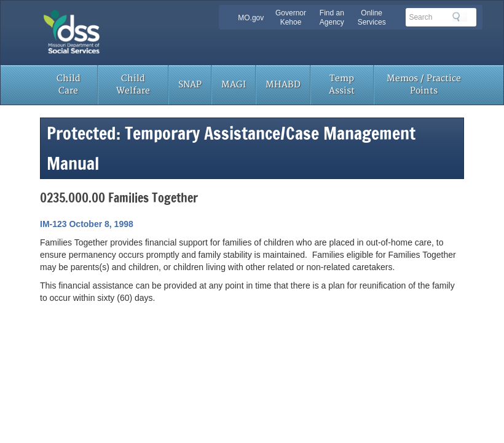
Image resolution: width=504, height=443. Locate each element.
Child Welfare (133, 85)
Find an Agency (332, 18)
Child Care (69, 85)
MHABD (283, 85)
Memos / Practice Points (424, 85)
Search (460, 17)
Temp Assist (342, 85)
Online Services (372, 18)
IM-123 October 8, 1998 (87, 224)
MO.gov (251, 18)
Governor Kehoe (291, 18)
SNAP (190, 85)
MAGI (234, 85)
